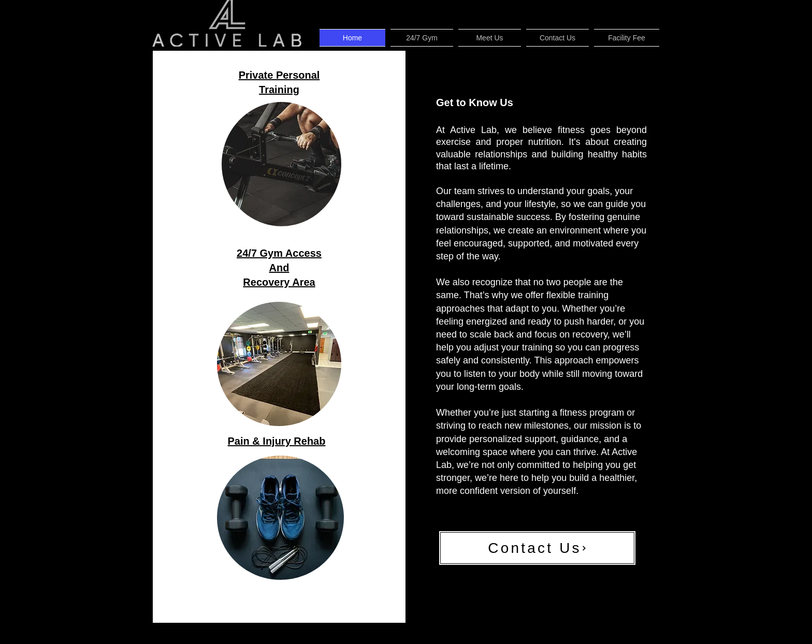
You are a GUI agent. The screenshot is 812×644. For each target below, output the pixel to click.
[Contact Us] (537, 548)
